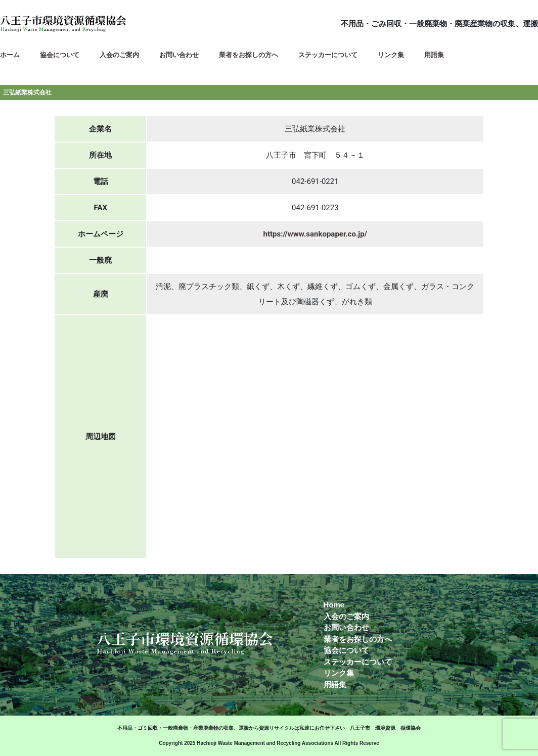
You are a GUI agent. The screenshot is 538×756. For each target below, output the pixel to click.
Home (334, 605)
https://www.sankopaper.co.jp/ (316, 234)
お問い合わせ (346, 627)
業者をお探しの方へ (358, 639)
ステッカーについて (358, 662)
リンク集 (339, 673)
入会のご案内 (346, 616)
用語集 (335, 684)
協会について (346, 650)
